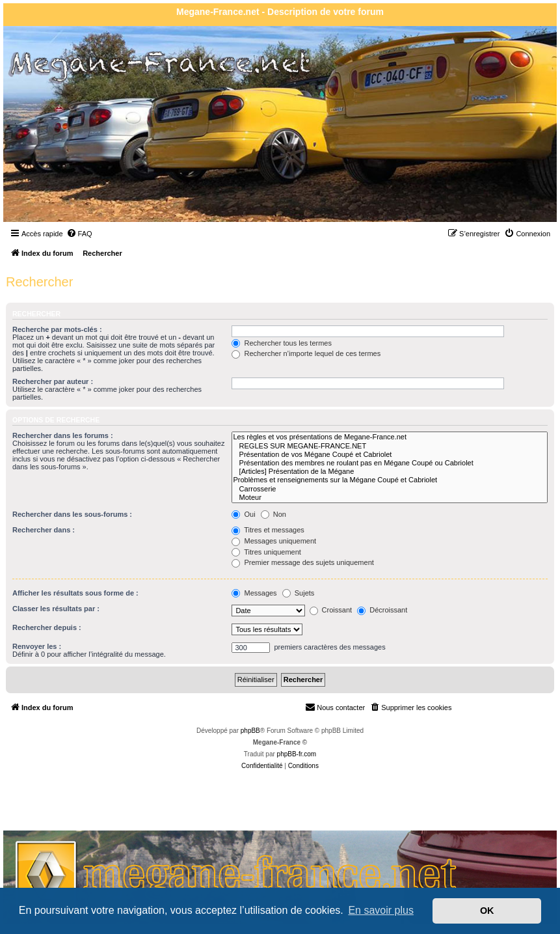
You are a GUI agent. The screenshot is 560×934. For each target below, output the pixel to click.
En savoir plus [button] (381, 910)
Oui (243, 514)
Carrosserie (390, 489)
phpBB (250, 731)
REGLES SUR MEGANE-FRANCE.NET (390, 446)
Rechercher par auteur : (53, 381)
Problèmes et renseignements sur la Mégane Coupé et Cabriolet (390, 480)
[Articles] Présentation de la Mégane (390, 472)
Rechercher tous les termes (282, 343)
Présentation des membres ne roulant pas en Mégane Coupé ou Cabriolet (390, 463)
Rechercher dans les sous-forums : (72, 514)
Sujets (299, 593)
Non (273, 514)
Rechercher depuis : (47, 627)
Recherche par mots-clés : (57, 329)
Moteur (390, 498)
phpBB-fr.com (297, 754)
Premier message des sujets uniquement (302, 562)
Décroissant (382, 610)
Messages (254, 593)
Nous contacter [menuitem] (335, 707)
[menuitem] (79, 234)
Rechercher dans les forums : (63, 435)
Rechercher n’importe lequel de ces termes (306, 353)
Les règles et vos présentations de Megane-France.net (390, 437)
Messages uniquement (274, 541)
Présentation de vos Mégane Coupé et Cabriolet (390, 455)
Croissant (331, 610)
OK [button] (487, 911)
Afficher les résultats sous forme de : (75, 593)
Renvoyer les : (37, 646)
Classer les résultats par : (56, 609)
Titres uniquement (266, 552)
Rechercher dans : (44, 530)
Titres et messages (268, 530)
